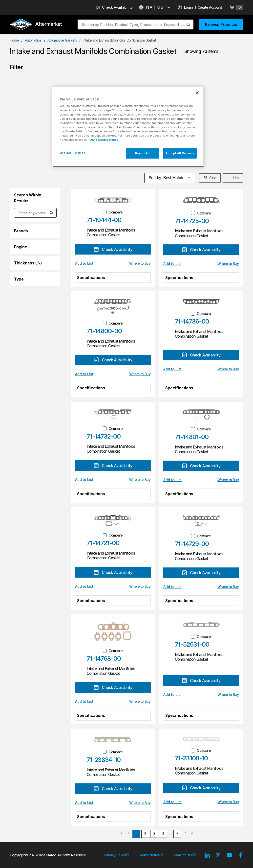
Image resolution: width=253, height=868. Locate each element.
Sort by (170, 178)
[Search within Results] (52, 213)
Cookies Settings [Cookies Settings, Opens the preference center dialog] (73, 153)
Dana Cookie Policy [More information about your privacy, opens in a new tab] (104, 140)
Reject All (142, 153)
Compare (116, 212)
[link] (122, 835)
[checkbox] (105, 212)
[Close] (197, 93)
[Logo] (36, 25)
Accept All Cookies (180, 153)
